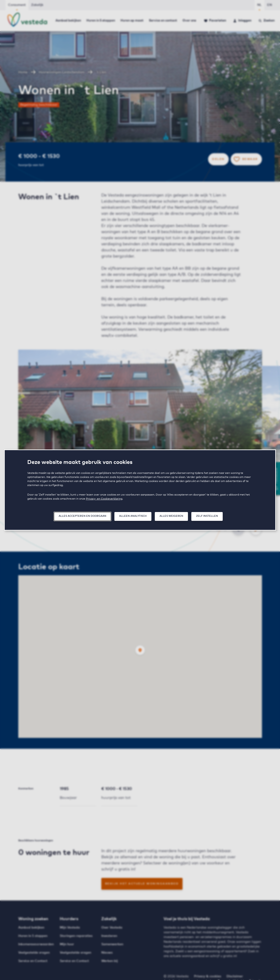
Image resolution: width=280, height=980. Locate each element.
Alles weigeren (171, 516)
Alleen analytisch (133, 516)
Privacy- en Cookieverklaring (104, 499)
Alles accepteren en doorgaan (82, 516)
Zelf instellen (207, 516)
